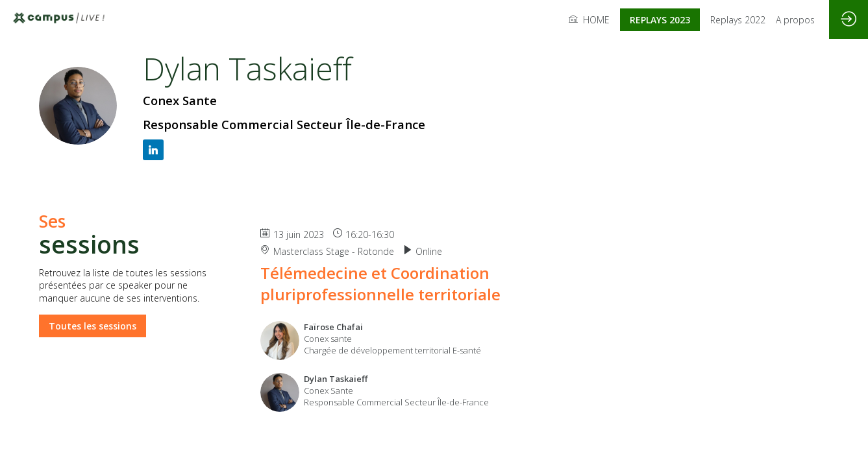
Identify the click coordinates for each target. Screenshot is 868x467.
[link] (589, 19)
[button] (660, 20)
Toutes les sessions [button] (93, 325)
